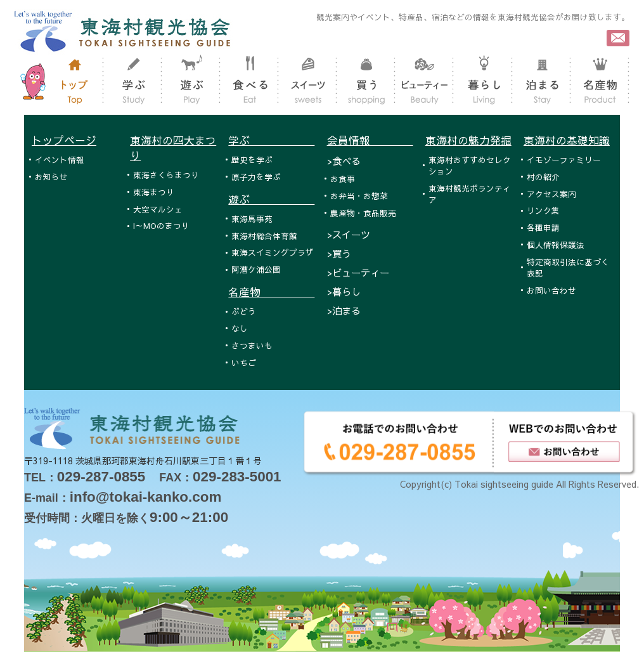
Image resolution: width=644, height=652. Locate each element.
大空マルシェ (158, 209)
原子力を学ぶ (256, 177)
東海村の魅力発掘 (468, 140)
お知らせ (51, 177)
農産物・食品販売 (363, 213)
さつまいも (252, 345)
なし (240, 328)
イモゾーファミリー (564, 160)
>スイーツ (349, 234)
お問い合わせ (551, 290)
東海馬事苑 (252, 218)
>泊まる (344, 310)
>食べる (344, 161)
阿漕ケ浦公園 (256, 269)
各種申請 (543, 227)
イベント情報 (60, 160)
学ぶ (271, 140)
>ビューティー (358, 272)
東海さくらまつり (166, 175)
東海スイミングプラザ (273, 252)
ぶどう (244, 311)
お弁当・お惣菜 (359, 196)
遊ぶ (271, 199)
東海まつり (154, 192)
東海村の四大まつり (173, 148)
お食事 (343, 179)
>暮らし (344, 291)
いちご (244, 362)
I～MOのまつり (161, 225)
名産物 (271, 292)
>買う (339, 253)
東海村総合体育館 (264, 236)
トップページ (64, 140)
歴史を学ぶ (252, 160)
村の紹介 (543, 177)
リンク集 (543, 210)
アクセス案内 (551, 194)
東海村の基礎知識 (567, 140)
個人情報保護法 (556, 244)
